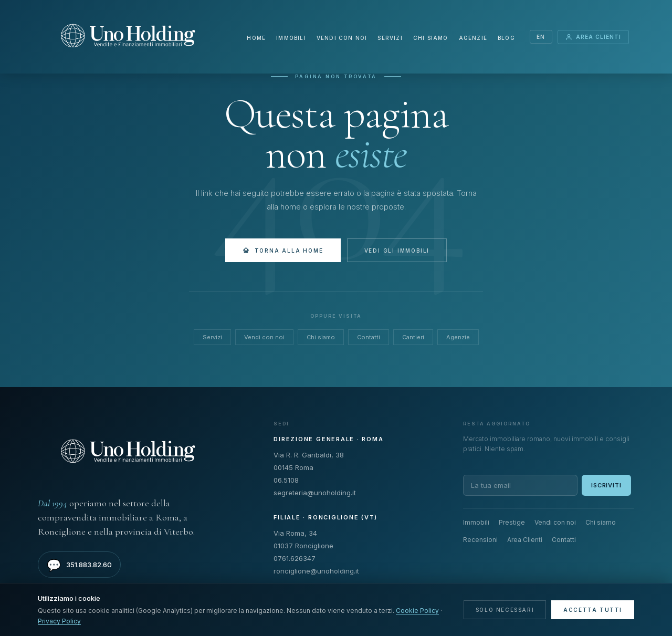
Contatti (369, 337)
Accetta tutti (593, 610)
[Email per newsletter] (520, 485)
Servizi (390, 38)
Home (256, 38)
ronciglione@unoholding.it (316, 571)
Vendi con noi (342, 38)
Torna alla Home (283, 250)
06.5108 (286, 480)
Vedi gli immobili (397, 251)
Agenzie (473, 38)
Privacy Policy (59, 621)
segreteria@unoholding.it (315, 493)
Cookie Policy (417, 611)
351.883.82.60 (79, 565)
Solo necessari (505, 610)
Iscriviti (606, 485)
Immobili (291, 38)
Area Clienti (593, 37)
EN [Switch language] (541, 37)
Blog (506, 38)
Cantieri (413, 337)
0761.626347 (295, 558)
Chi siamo (431, 38)
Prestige (512, 522)
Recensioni (480, 540)
